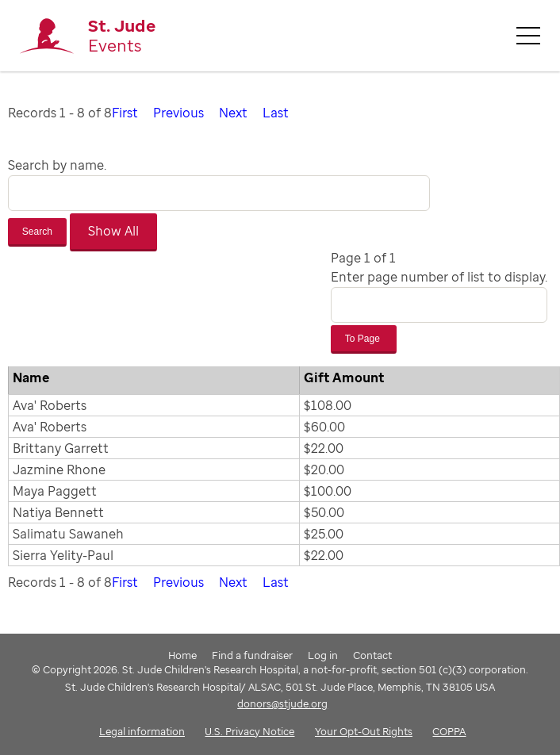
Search (37, 232)
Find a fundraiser (252, 655)
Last (276, 113)
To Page (364, 339)
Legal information (142, 731)
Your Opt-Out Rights (364, 731)
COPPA (449, 731)
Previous (178, 113)
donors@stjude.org (282, 703)
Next (233, 113)
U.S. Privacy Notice (249, 731)
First (125, 113)
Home (182, 655)
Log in (323, 655)
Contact (372, 655)
